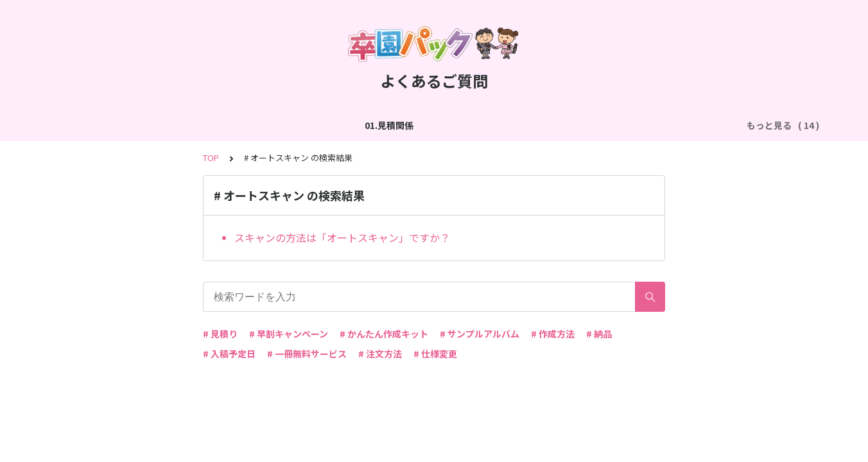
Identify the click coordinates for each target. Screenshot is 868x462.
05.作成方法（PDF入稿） (559, 125)
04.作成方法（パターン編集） (430, 125)
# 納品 (599, 334)
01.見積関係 (86, 125)
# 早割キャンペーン (289, 334)
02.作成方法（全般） (171, 125)
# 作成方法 (553, 334)
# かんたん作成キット (384, 334)
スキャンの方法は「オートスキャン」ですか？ (342, 237)
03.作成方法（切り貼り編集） (291, 125)
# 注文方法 (380, 354)
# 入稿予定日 (229, 354)
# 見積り (220, 334)
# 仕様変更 (435, 354)
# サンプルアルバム (480, 334)
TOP (211, 158)
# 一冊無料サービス (307, 354)
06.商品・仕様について (675, 125)
